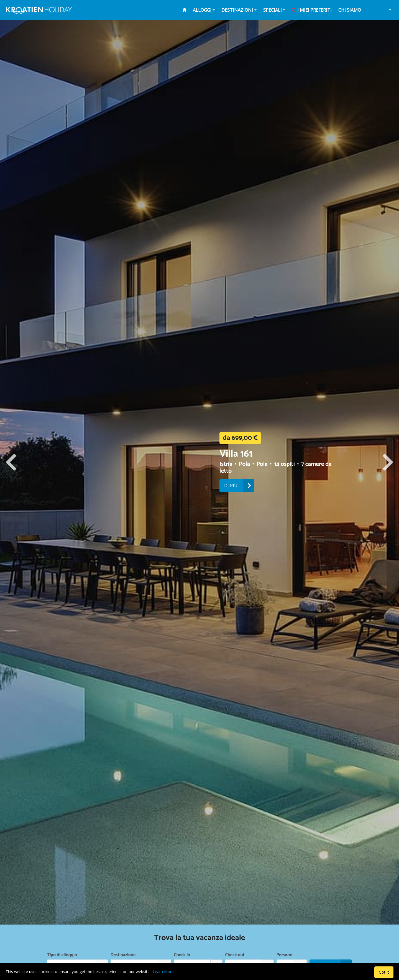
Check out (235, 955)
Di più (239, 486)
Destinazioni (237, 10)
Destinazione (123, 955)
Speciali (273, 10)
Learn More (163, 972)
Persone (284, 955)
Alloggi (202, 10)
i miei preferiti (312, 10)
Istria (227, 464)
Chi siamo (350, 10)
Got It (384, 972)
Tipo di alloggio (62, 955)
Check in (182, 955)
